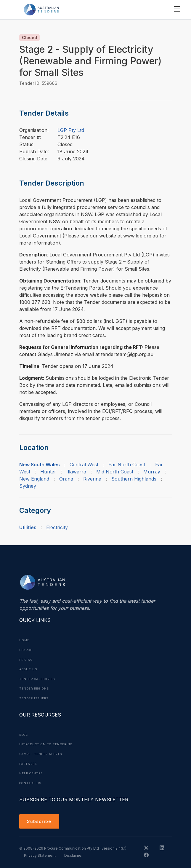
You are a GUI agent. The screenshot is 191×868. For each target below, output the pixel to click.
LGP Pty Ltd (71, 130)
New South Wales (40, 465)
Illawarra (76, 472)
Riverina (92, 479)
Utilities (28, 527)
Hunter (48, 472)
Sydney (28, 486)
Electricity (57, 527)
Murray (152, 472)
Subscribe (40, 820)
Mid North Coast (115, 472)
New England (34, 479)
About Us (29, 668)
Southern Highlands (134, 479)
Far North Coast (127, 465)
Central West (84, 465)
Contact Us (31, 781)
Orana (66, 479)
